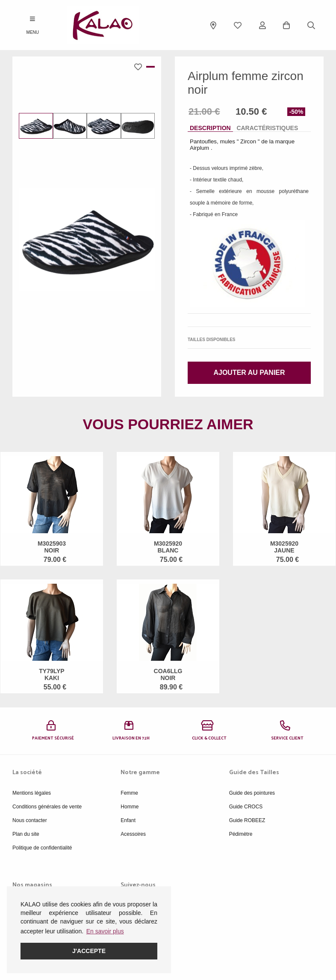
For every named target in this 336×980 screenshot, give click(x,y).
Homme (130, 807)
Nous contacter (30, 820)
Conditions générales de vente (47, 807)
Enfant (128, 820)
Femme (129, 793)
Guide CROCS (246, 807)
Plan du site (26, 834)
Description (210, 128)
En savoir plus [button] (105, 931)
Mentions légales (32, 793)
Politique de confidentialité (42, 848)
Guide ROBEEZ (247, 820)
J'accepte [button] (89, 951)
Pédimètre (241, 834)
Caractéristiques (267, 128)
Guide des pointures (252, 793)
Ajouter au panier (249, 373)
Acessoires (133, 834)
